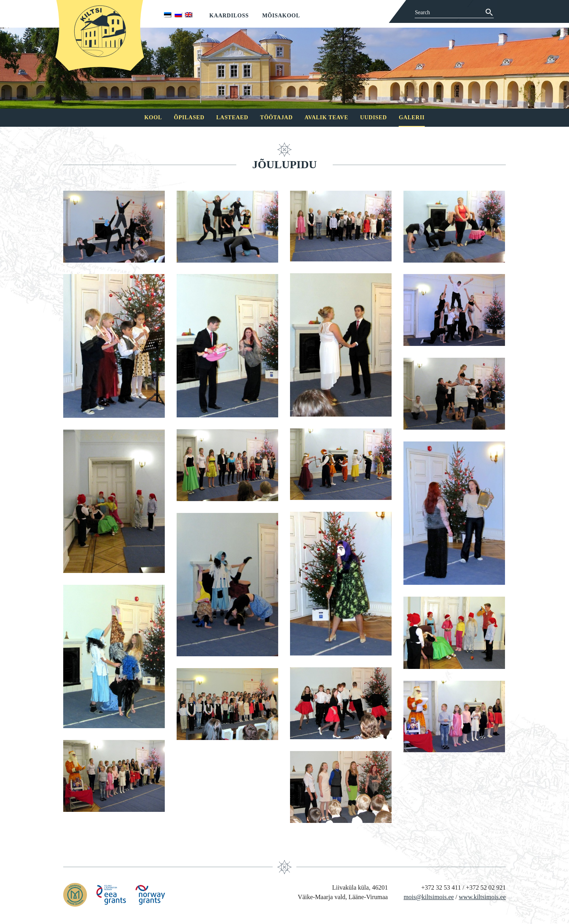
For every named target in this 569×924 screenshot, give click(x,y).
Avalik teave (326, 117)
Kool (153, 117)
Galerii (412, 117)
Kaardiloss (229, 16)
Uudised (373, 117)
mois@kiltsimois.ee (429, 897)
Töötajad (276, 117)
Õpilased (189, 117)
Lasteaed (232, 117)
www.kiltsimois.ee (482, 897)
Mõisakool (281, 16)
